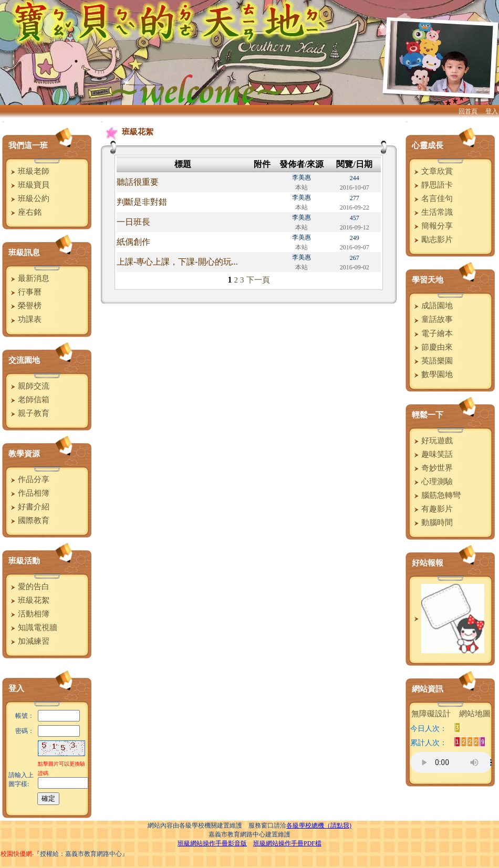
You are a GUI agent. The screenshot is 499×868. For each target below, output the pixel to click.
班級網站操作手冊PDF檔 (287, 843)
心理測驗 (432, 482)
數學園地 (432, 374)
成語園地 (432, 306)
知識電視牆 (33, 628)
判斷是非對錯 (142, 202)
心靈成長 (428, 145)
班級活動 (24, 561)
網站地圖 (475, 714)
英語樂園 (432, 361)
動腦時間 (432, 522)
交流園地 (24, 360)
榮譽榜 (25, 306)
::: (3, 122)
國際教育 (29, 520)
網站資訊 (428, 689)
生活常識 (432, 212)
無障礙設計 (431, 714)
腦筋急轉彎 (436, 495)
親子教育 (29, 413)
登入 (492, 111)
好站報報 (428, 563)
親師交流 (29, 386)
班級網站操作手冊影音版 (212, 843)
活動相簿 (29, 614)
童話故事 (432, 319)
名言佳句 (432, 198)
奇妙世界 (432, 468)
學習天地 (428, 280)
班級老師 (29, 171)
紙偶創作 (133, 242)
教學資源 (24, 454)
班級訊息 (24, 253)
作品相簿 (29, 493)
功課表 (25, 319)
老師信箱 (29, 400)
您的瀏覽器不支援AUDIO (451, 762)
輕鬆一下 (428, 415)
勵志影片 (432, 239)
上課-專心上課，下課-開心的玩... (177, 262)
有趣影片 (432, 509)
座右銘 (25, 212)
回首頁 (468, 111)
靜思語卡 (432, 185)
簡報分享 (432, 226)
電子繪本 (432, 333)
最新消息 (29, 278)
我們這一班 (28, 145)
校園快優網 (16, 854)
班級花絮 (29, 600)
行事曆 (25, 292)
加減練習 (29, 641)
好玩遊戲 (432, 441)
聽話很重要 (138, 182)
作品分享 (29, 479)
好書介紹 (29, 507)
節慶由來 (432, 347)
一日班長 (133, 222)
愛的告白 (29, 587)
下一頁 (258, 280)
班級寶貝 (29, 185)
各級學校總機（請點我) (319, 825)
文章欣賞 (432, 171)
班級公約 (29, 198)
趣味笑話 (432, 454)
